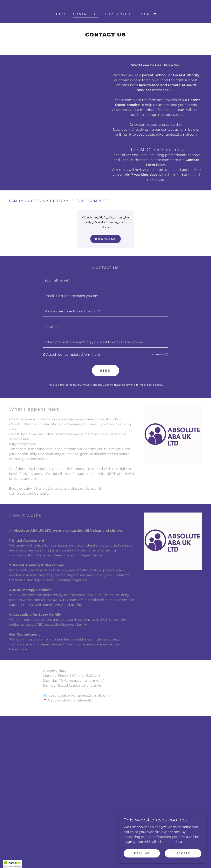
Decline (145, 853)
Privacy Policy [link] (121, 385)
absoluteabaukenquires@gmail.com (167, 134)
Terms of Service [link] (146, 385)
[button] (149, 14)
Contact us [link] (86, 14)
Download (106, 239)
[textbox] (105, 281)
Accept (184, 853)
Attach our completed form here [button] (73, 355)
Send (106, 371)
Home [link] (60, 14)
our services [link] (120, 14)
